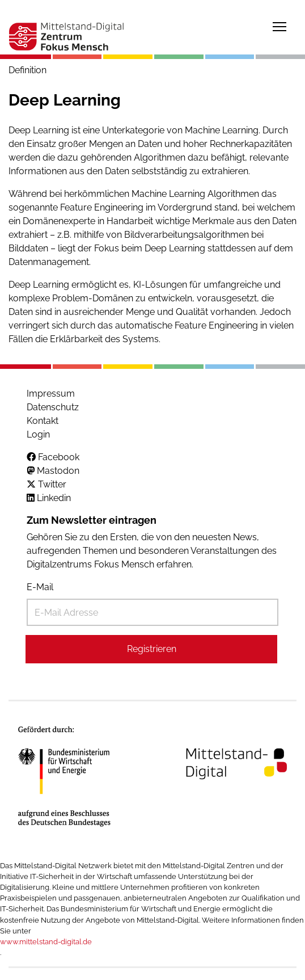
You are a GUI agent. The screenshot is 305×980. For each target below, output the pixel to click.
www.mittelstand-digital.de (46, 942)
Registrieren (152, 649)
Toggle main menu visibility (280, 25)
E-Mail (40, 587)
